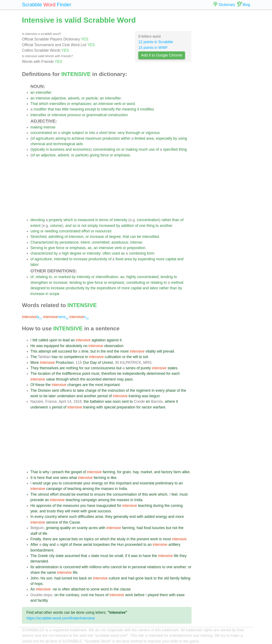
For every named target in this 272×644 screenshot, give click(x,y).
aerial (88, 545)
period (103, 396)
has (58, 109)
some (95, 589)
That (34, 104)
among (88, 489)
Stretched (38, 237)
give (52, 248)
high (65, 253)
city (52, 556)
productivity (98, 259)
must (95, 374)
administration (47, 567)
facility (43, 600)
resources (103, 231)
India (123, 489)
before (139, 595)
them (164, 595)
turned (67, 578)
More (35, 363)
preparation (126, 407)
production (111, 138)
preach (58, 472)
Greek (43, 556)
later (52, 396)
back (83, 578)
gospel (76, 472)
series (131, 368)
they (60, 511)
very (121, 133)
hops (39, 584)
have (91, 506)
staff (34, 534)
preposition (136, 248)
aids (79, 144)
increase (97, 237)
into (92, 133)
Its (32, 567)
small (119, 556)
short (103, 133)
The (34, 357)
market (146, 472)
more (160, 259)
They (35, 368)
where (170, 401)
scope (54, 294)
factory (167, 472)
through (62, 379)
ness (56, 317)
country (51, 517)
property (56, 220)
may (120, 379)
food (147, 528)
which (44, 104)
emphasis (122, 155)
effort (86, 231)
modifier (40, 109)
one (142, 226)
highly (131, 277)
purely (146, 368)
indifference (72, 374)
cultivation (113, 357)
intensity (120, 220)
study (121, 539)
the (118, 109)
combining (137, 253)
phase (171, 390)
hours (100, 595)
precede (37, 500)
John (34, 578)
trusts (51, 511)
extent (35, 226)
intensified (150, 237)
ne (55, 589)
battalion (97, 401)
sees (64, 478)
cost (84, 595)
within (126, 138)
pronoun (74, 115)
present (143, 539)
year (34, 511)
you (55, 483)
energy (97, 483)
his (43, 578)
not (84, 226)
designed (38, 288)
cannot (116, 567)
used (116, 253)
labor (35, 265)
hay (136, 472)
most (99, 385)
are (62, 368)
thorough (133, 133)
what (73, 478)
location (44, 374)
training (135, 396)
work (34, 396)
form (151, 253)
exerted (83, 494)
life (45, 534)
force (105, 155)
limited (140, 138)
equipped (52, 346)
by (175, 138)
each (176, 374)
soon (117, 401)
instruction (116, 390)
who (106, 567)
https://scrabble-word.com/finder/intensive (61, 618)
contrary (72, 595)
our (87, 368)
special (110, 407)
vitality (151, 351)
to (99, 109)
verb (118, 104)
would (37, 483)
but (93, 351)
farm (177, 472)
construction (118, 115)
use (152, 149)
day (45, 545)
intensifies (58, 104)
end (110, 351)
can (133, 237)
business (57, 149)
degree (115, 237)
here (41, 478)
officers (66, 390)
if (126, 556)
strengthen (39, 283)
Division (44, 390)
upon (53, 340)
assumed (72, 556)
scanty (82, 528)
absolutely (74, 346)
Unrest (107, 363)
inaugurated (106, 506)
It (31, 478)
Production (65, 363)
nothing (72, 368)
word (131, 104)
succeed (65, 351)
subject (78, 133)
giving (95, 155)
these (40, 385)
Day (93, 363)
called (43, 340)
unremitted (101, 242)
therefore (109, 374)
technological (64, 144)
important (112, 385)
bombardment (42, 550)
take (81, 390)
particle (92, 98)
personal (139, 567)
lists (75, 539)
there (47, 539)
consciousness (103, 368)
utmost (43, 494)
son (49, 578)
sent (55, 390)
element (109, 379)
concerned (72, 567)
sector (147, 407)
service (52, 522)
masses (108, 489)
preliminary (165, 483)
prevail (169, 351)
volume (56, 226)
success (104, 511)
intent (85, 242)
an (33, 92)
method (177, 283)
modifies (147, 109)
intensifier (43, 92)
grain (127, 472)
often (107, 253)
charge (91, 390)
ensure (100, 494)
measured (86, 220)
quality (65, 528)
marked (65, 277)
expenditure (106, 288)
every (160, 390)
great (92, 511)
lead (66, 340)
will (54, 351)
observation (114, 346)
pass (129, 379)
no (85, 346)
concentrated (41, 133)
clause (125, 589)
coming (177, 506)
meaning (77, 109)
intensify (108, 109)
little (65, 109)
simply (93, 226)
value (50, 379)
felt (35, 340)
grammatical (97, 115)
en (148, 401)
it (138, 109)
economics (82, 149)
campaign (54, 489)
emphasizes (81, 104)
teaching (74, 489)
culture (114, 578)
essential (147, 483)
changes (74, 385)
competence (74, 357)
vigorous (153, 133)
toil (146, 357)
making (36, 127)
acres (93, 528)
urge (47, 483)
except (90, 109)
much (143, 149)
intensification (107, 277)
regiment (143, 390)
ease (181, 595)
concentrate (73, 483)
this (112, 483)
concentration (148, 220)
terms (104, 220)
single (66, 133)
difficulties (86, 517)
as (90, 248)
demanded (39, 561)
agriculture (44, 138)
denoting (38, 220)
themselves (49, 368)
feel (174, 494)
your (87, 483)
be (139, 237)
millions (96, 567)
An (33, 589)
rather (166, 220)
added (150, 517)
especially (164, 138)
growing (52, 528)
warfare (159, 407)
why (46, 472)
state (60, 556)
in (47, 149)
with (100, 407)
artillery (175, 545)
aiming (61, 138)
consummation (125, 494)
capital (171, 259)
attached (78, 589)
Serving (37, 248)
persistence (69, 242)
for (62, 346)
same (51, 572)
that (51, 109)
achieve (78, 138)
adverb (74, 98)
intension (76, 237)
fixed (119, 259)
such (73, 517)
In (32, 517)
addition (128, 226)
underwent (39, 407)
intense (50, 127)
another (166, 226)
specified (170, 149)
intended (61, 259)
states (173, 368)
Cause (75, 522)
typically (38, 149)
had (140, 528)
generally (121, 517)
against (113, 340)
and (49, 144)
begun (155, 396)
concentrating (104, 149)
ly (32, 317)
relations (154, 567)
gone (139, 578)
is (75, 220)
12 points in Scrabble (156, 42)
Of (32, 385)
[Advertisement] (111, 188)
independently (134, 374)
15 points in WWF (153, 48)
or (83, 98)
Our (86, 363)
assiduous (120, 242)
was (39, 346)
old (166, 578)
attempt (45, 351)
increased (107, 226)
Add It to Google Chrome (162, 55)
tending (167, 277)
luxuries (158, 528)
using (182, 138)
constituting (136, 283)
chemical (38, 144)
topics (89, 539)
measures (71, 506)
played (153, 595)
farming (109, 472)
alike (186, 472)
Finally (36, 539)
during (158, 506)
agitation (99, 340)
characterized (42, 253)
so (75, 226)
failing (185, 578)
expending (146, 259)
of (33, 138)
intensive (43, 98)
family (175, 578)
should (65, 494)
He (33, 346)
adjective (59, 98)
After (34, 545)
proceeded (134, 545)
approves (44, 506)
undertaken (66, 396)
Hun (120, 545)
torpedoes (101, 545)
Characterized (42, 242)
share (35, 572)
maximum (93, 138)
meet (75, 511)
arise (99, 517)
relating (42, 277)
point (86, 374)
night (64, 545)
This (34, 351)
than (176, 220)
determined (156, 374)
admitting (56, 237)
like (114, 478)
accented (94, 379)
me (91, 595)
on (55, 133)
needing (51, 231)
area (150, 138)
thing (183, 149)
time (112, 133)
